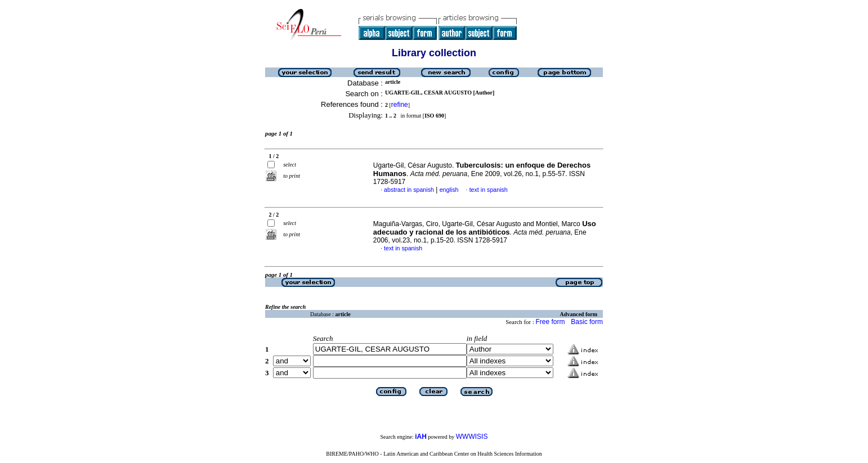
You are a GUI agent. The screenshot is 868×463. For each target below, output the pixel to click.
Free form (550, 322)
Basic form (587, 322)
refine (400, 105)
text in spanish (489, 190)
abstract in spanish (409, 190)
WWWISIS (472, 437)
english (449, 190)
